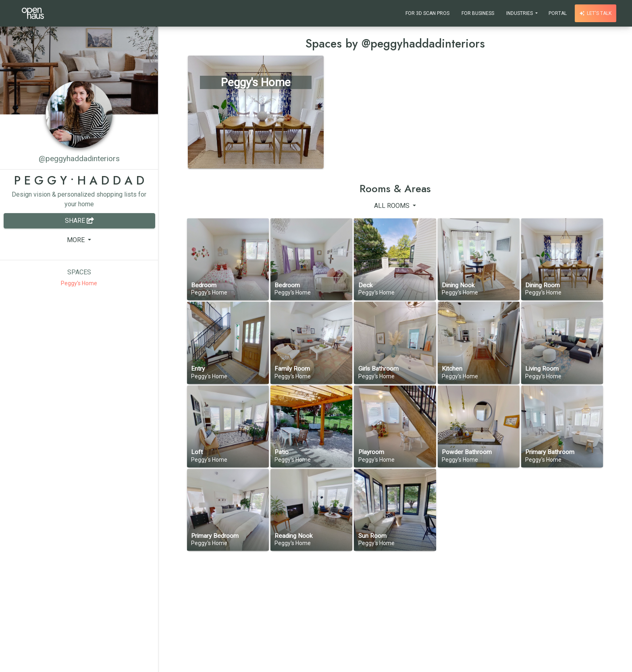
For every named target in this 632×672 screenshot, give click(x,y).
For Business (478, 13)
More (77, 240)
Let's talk (596, 13)
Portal (558, 13)
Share (79, 221)
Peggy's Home (79, 283)
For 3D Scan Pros (427, 13)
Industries (520, 13)
